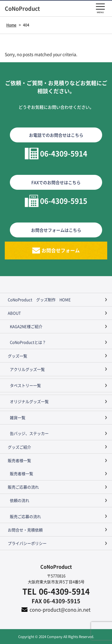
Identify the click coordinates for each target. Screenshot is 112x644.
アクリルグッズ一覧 (27, 369)
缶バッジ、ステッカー (29, 433)
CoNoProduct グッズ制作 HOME (39, 300)
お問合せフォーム (61, 250)
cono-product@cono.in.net (60, 609)
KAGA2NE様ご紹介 (26, 326)
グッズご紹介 (19, 447)
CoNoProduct (25, 8)
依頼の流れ (20, 500)
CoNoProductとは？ (28, 342)
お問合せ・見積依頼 (25, 530)
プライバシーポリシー (27, 543)
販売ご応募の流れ (23, 487)
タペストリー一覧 (25, 385)
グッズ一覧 (17, 356)
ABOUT (14, 313)
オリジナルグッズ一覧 (29, 401)
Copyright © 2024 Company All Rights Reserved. (56, 636)
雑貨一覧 (18, 417)
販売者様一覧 (19, 460)
